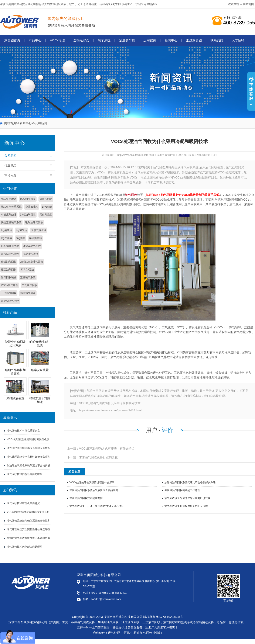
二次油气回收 (30, 285)
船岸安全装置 (40, 370)
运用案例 (150, 40)
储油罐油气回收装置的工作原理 (182, 490)
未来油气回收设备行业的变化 (98, 457)
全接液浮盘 (81, 40)
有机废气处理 (9, 215)
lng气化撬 (7, 238)
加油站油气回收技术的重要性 (86, 498)
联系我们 (217, 40)
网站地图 (248, 4)
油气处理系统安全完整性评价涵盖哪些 (28, 457)
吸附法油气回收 (34, 222)
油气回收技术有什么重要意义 (23, 431)
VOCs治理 (57, 40)
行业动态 (10, 165)
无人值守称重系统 (11, 207)
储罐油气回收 (9, 262)
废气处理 (114, 633)
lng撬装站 (7, 230)
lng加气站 (21, 230)
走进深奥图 (194, 40)
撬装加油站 (46, 199)
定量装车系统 (28, 277)
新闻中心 (171, 40)
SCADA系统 (27, 270)
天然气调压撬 (39, 230)
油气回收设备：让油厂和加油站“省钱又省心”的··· (97, 506)
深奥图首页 (12, 40)
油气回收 (110, 4)
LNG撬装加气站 (10, 246)
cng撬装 (21, 238)
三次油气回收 (9, 293)
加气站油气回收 (10, 254)
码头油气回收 (28, 199)
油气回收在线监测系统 (178, 622)
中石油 (135, 633)
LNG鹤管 (47, 207)
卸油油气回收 (28, 215)
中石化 (125, 633)
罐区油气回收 (9, 270)
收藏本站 (234, 4)
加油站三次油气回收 (32, 262)
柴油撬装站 (35, 238)
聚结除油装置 (15, 398)
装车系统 (104, 40)
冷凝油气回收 (30, 254)
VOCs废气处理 (10, 285)
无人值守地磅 (9, 199)
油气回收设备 (86, 622)
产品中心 (35, 40)
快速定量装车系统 (11, 222)
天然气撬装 (46, 215)
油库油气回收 (28, 293)
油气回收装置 (9, 277)
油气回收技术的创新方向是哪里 (25, 474)
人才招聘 (238, 40)
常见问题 (10, 175)
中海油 (157, 633)
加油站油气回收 (10, 301)
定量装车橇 (127, 40)
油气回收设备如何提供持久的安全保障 (186, 506)
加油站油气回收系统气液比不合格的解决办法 (190, 482)
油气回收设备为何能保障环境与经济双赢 (187, 498)
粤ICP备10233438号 (170, 617)
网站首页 (10, 123)
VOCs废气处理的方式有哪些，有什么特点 (107, 449)
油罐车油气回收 (32, 246)
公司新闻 (41, 123)
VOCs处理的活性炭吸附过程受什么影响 (92, 482)
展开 (251, 94)
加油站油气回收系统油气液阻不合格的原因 (94, 490)
